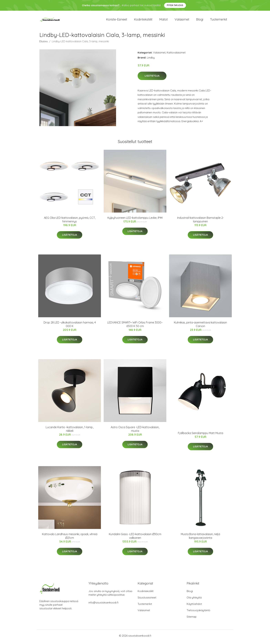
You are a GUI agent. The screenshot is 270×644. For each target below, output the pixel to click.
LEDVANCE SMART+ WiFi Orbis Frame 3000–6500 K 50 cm (135, 327)
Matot (163, 21)
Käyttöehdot (194, 606)
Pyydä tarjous (175, 5)
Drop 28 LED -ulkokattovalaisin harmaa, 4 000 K (70, 327)
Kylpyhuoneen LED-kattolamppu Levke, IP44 (135, 220)
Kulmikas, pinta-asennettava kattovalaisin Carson (200, 327)
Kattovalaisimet (176, 55)
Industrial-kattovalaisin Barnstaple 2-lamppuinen (201, 222)
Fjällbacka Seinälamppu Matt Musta (201, 435)
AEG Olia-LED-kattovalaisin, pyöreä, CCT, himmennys (70, 222)
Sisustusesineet (147, 600)
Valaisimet (182, 21)
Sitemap (192, 619)
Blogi (200, 21)
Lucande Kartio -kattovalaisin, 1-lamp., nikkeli (70, 431)
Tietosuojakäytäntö (198, 613)
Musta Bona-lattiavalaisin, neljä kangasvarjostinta (200, 538)
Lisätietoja (152, 78)
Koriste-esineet (117, 21)
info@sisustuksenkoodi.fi (103, 605)
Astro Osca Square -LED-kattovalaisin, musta (135, 431)
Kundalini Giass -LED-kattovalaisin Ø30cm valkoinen (135, 538)
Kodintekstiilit (143, 21)
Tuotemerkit (219, 21)
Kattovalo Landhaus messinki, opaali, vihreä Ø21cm (70, 538)
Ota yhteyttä (194, 600)
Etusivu (44, 44)
